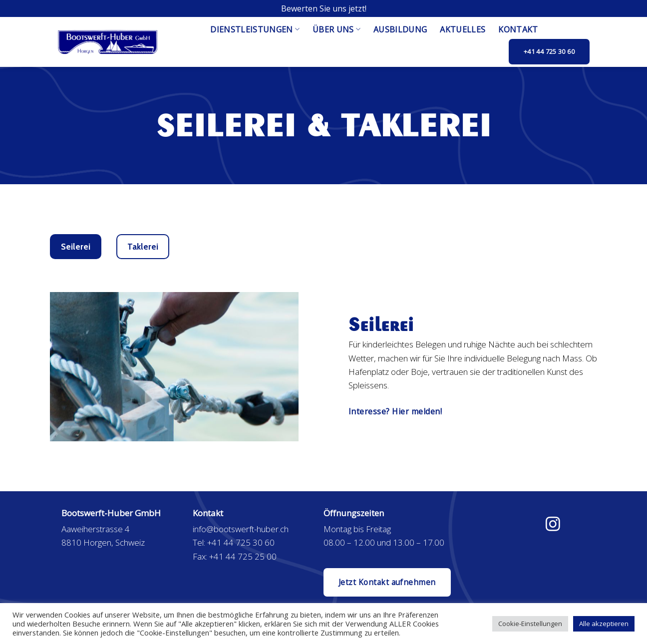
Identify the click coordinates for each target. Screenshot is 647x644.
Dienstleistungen (255, 29)
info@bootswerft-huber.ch (241, 529)
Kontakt (518, 29)
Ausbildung (400, 29)
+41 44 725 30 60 (241, 542)
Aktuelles (463, 29)
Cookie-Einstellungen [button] (530, 624)
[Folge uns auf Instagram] (553, 525)
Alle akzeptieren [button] (604, 624)
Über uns (336, 29)
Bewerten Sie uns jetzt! (324, 8)
